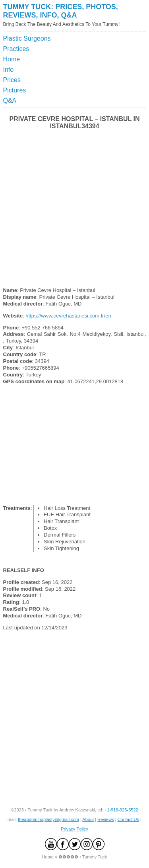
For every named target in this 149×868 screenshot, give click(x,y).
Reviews (106, 819)
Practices (16, 49)
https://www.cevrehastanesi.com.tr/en (68, 316)
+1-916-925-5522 (121, 810)
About (88, 819)
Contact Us (128, 819)
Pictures (15, 90)
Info (9, 70)
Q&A (10, 101)
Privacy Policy (74, 829)
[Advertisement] (109, 53)
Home (12, 59)
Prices (12, 80)
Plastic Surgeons (27, 38)
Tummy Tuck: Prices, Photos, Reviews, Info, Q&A (61, 11)
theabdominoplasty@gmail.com (48, 819)
